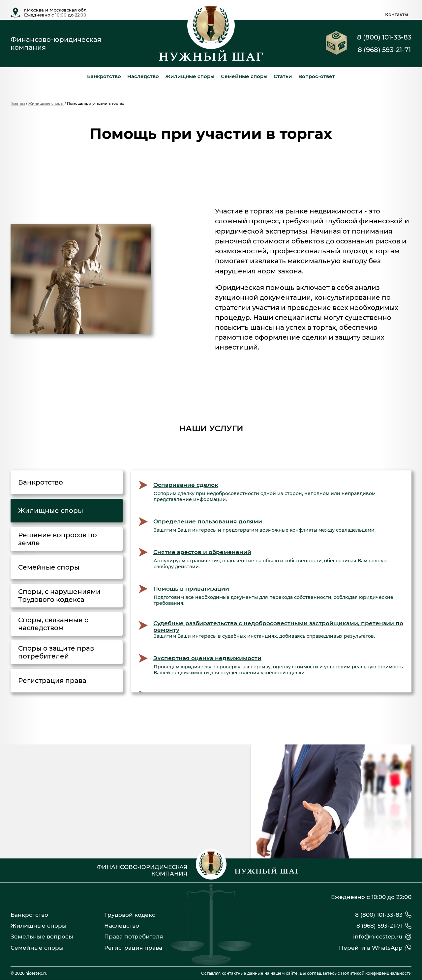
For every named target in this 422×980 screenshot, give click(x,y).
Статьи (283, 76)
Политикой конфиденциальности (376, 973)
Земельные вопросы (42, 937)
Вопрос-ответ (317, 76)
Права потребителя (134, 937)
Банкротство (104, 76)
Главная (18, 103)
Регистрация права (133, 948)
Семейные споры (244, 76)
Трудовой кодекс (130, 915)
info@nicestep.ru (378, 937)
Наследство (143, 76)
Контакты (397, 14)
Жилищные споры (190, 76)
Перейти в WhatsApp (371, 948)
